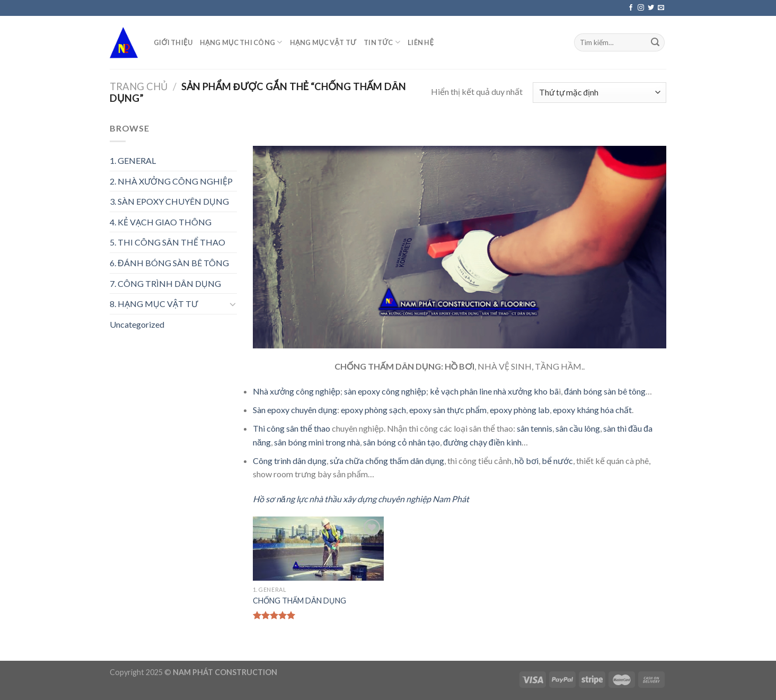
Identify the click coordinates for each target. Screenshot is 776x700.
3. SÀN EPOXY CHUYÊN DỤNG (169, 201)
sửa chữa (347, 461)
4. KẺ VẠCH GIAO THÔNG (161, 222)
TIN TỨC (382, 42)
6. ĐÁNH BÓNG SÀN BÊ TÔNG (169, 263)
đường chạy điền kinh (482, 442)
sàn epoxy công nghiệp (385, 391)
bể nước (557, 461)
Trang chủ (139, 86)
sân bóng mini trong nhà (317, 442)
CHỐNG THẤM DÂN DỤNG (299, 601)
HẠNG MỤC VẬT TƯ (323, 42)
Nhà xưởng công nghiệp (297, 391)
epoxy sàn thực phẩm (448, 410)
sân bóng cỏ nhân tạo (402, 442)
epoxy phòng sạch (373, 410)
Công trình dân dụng (290, 461)
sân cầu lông (578, 428)
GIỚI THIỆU (173, 42)
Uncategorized (137, 324)
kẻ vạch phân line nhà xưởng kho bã (494, 391)
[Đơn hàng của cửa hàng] (599, 93)
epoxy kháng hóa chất (592, 410)
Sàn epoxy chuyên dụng (295, 410)
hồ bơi (527, 461)
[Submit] (655, 42)
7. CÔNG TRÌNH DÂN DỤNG (165, 283)
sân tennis (535, 428)
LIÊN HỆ (421, 42)
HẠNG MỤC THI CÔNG (241, 42)
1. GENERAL (133, 160)
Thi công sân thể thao (292, 428)
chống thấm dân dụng (405, 461)
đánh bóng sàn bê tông (605, 391)
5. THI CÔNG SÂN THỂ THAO (167, 242)
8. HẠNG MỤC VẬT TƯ (154, 304)
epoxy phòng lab (520, 410)
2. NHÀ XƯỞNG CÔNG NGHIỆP (171, 181)
